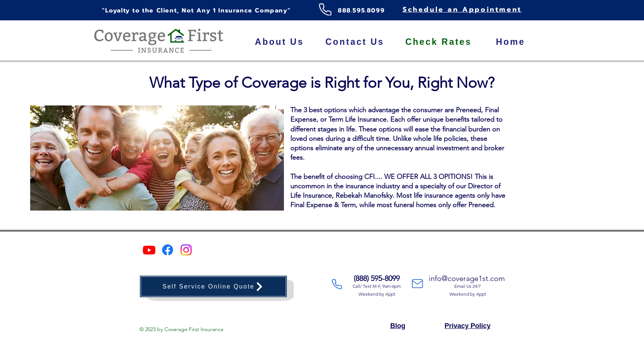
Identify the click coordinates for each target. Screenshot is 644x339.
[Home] (511, 42)
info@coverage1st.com (467, 278)
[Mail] (417, 284)
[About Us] (279, 42)
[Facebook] (168, 250)
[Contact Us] (355, 42)
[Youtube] (149, 250)
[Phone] (325, 9)
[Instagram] (186, 250)
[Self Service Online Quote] (213, 286)
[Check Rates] (439, 42)
